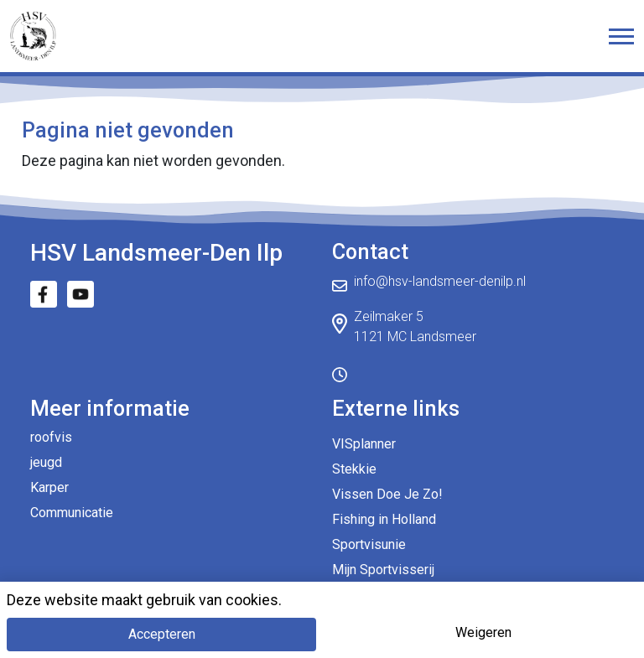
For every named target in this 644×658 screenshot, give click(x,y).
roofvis (51, 437)
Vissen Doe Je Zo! (387, 494)
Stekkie (354, 469)
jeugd (46, 462)
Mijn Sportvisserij (383, 570)
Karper (49, 487)
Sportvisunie (369, 544)
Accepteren (162, 634)
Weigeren (483, 632)
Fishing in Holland (384, 519)
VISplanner (364, 444)
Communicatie (72, 513)
